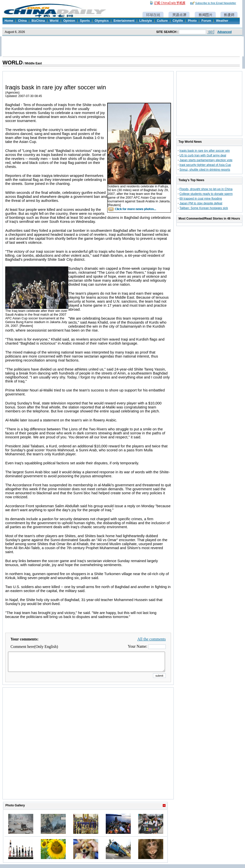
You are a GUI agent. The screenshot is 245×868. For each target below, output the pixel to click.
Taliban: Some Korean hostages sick (204, 208)
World (54, 21)
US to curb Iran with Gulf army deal (203, 155)
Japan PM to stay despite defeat (201, 203)
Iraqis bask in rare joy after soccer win (205, 151)
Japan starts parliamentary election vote (206, 160)
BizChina (38, 21)
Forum (206, 21)
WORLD (13, 63)
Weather (222, 21)
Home (9, 21)
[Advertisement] (50, 750)
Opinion (69, 21)
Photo (192, 21)
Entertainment (124, 21)
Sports (85, 21)
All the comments (151, 639)
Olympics (101, 21)
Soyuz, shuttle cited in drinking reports (205, 170)
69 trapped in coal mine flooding (201, 199)
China (22, 21)
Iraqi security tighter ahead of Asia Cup (205, 165)
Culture (162, 21)
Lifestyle (146, 21)
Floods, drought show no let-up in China (206, 189)
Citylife (178, 21)
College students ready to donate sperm (206, 194)
